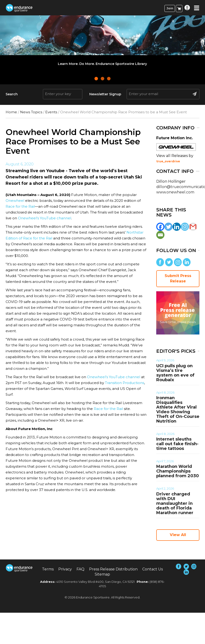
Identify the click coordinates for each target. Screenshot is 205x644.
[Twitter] (169, 227)
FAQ (80, 569)
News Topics (31, 112)
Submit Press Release (178, 278)
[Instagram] (185, 227)
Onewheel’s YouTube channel (45, 218)
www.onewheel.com (175, 192)
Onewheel (15, 201)
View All (178, 535)
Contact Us (153, 569)
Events (51, 112)
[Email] (160, 235)
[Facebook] (160, 227)
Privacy (65, 569)
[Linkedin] (177, 227)
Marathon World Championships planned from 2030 (178, 471)
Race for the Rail (20, 206)
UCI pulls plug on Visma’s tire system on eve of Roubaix (175, 373)
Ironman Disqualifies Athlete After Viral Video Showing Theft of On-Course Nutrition (178, 409)
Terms (48, 569)
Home (11, 112)
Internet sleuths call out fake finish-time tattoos (177, 444)
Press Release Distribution (113, 569)
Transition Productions (125, 383)
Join (170, 8)
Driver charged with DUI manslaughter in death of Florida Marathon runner (175, 503)
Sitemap (102, 574)
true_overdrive (168, 161)
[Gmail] (193, 227)
